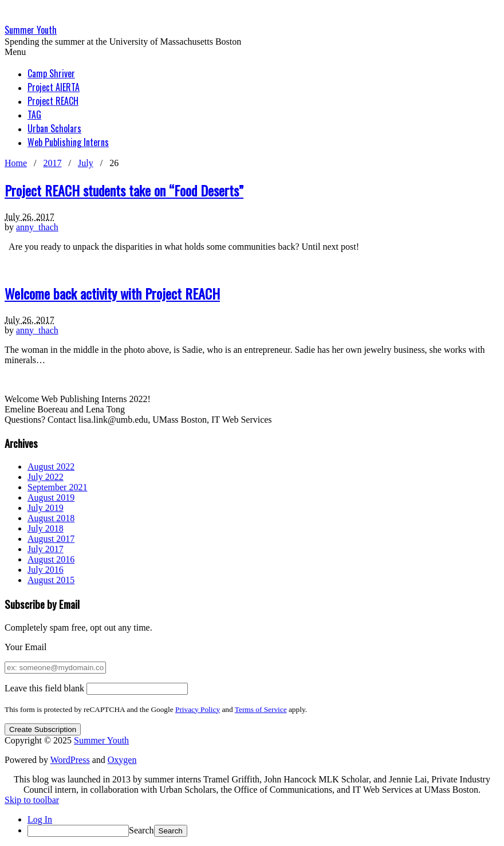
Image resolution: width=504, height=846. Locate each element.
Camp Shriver (51, 73)
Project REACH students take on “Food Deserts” (124, 190)
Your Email (26, 647)
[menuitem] (263, 831)
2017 (53, 163)
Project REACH (53, 101)
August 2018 (51, 518)
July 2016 (46, 570)
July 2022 (46, 477)
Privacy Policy (198, 709)
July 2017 (46, 549)
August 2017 (51, 539)
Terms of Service (261, 709)
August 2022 (51, 467)
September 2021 (57, 487)
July (86, 163)
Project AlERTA (54, 87)
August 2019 (51, 497)
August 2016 (51, 559)
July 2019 (46, 508)
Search (141, 830)
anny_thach (37, 227)
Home (16, 163)
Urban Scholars (54, 128)
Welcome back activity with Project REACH (112, 293)
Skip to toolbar (32, 800)
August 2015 (51, 580)
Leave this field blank (44, 688)
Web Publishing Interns (68, 142)
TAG (34, 115)
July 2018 (46, 528)
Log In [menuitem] (40, 819)
